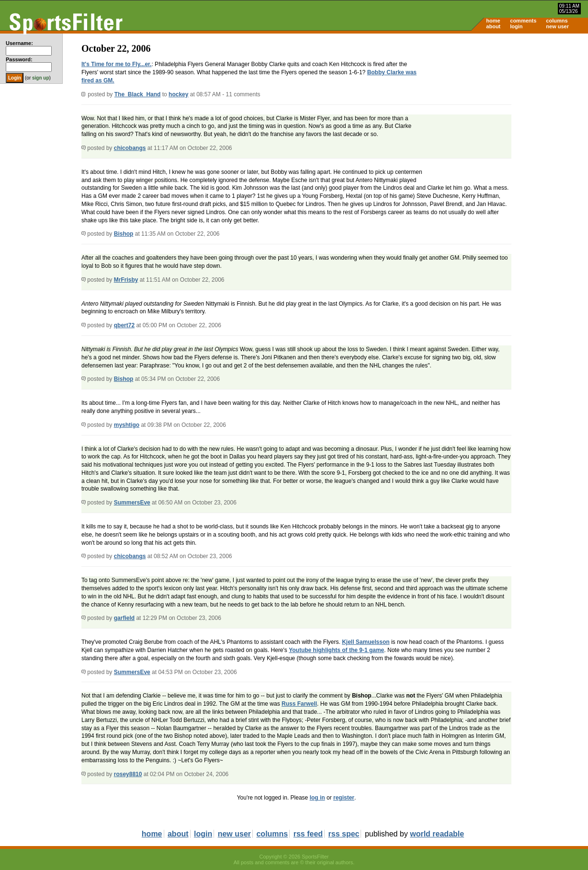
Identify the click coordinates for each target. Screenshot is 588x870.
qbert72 (124, 325)
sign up (41, 78)
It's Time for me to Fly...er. (116, 64)
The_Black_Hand (138, 94)
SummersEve (132, 503)
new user (557, 26)
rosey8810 (128, 774)
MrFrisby (126, 280)
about (493, 26)
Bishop (124, 234)
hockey (178, 94)
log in (317, 798)
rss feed (308, 834)
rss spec (344, 834)
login (516, 26)
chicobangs (130, 148)
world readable (437, 834)
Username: (19, 43)
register (344, 798)
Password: (19, 59)
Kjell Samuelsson (366, 642)
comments (523, 21)
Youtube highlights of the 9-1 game (336, 650)
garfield (124, 618)
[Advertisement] (507, 108)
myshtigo (127, 425)
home (493, 21)
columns (557, 21)
